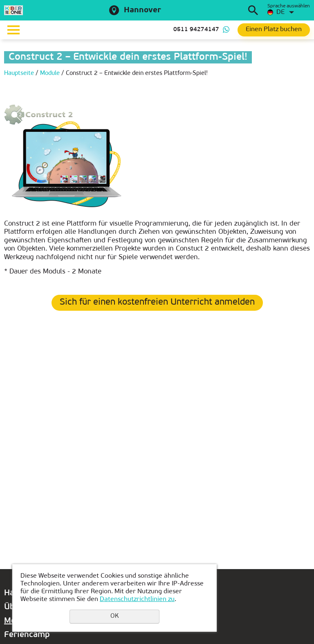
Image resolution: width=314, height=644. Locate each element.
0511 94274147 (196, 30)
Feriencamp (27, 635)
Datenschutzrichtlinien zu (137, 599)
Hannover (142, 10)
